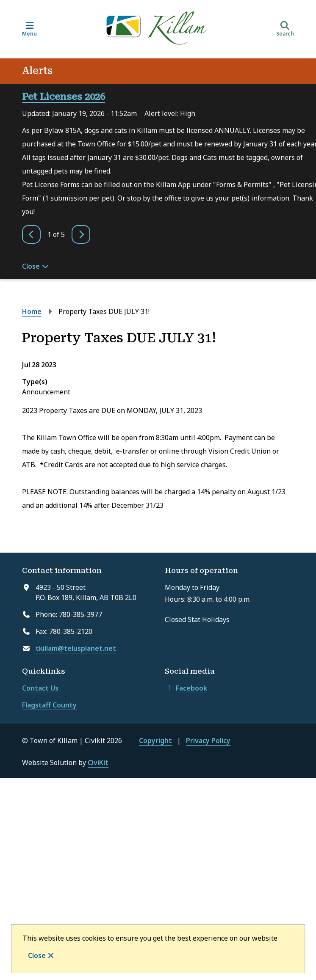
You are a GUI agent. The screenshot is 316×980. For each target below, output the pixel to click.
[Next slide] (81, 234)
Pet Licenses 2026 (64, 97)
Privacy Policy (208, 741)
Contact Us (40, 688)
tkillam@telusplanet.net (76, 648)
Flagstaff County (49, 705)
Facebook (186, 688)
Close (37, 955)
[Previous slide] (31, 234)
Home (32, 311)
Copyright (155, 741)
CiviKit (98, 763)
